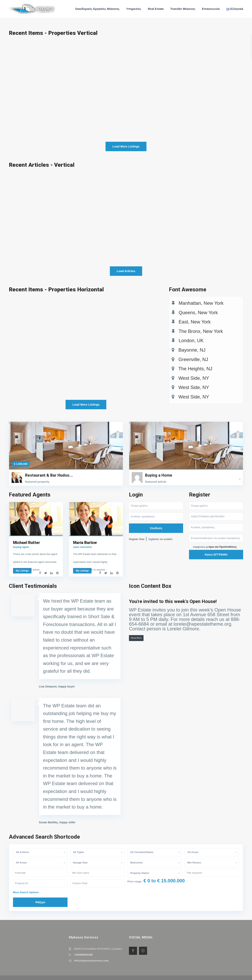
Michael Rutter (26, 535)
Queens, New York (198, 313)
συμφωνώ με (215, 539)
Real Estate (156, 9)
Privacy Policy (213, 974)
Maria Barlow (85, 535)
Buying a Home (159, 468)
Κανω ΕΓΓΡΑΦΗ (216, 547)
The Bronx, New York (201, 331)
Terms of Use (235, 974)
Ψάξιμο (40, 895)
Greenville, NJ (193, 359)
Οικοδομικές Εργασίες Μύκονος (97, 9)
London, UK (191, 340)
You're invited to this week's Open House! (173, 594)
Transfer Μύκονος (183, 9)
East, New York (195, 322)
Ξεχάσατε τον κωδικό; (160, 532)
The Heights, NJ (195, 369)
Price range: (135, 874)
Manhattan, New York (201, 303)
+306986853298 (83, 947)
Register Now (137, 532)
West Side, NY (194, 378)
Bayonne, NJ (192, 350)
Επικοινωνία (211, 9)
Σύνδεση (156, 521)
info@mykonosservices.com (91, 953)
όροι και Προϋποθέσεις (223, 539)
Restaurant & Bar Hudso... (49, 468)
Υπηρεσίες (134, 9)
